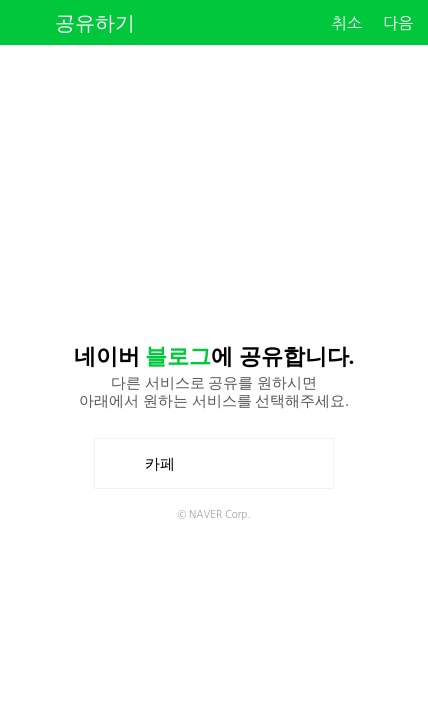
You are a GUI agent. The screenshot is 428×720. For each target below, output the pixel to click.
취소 (347, 23)
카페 (167, 463)
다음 (398, 23)
